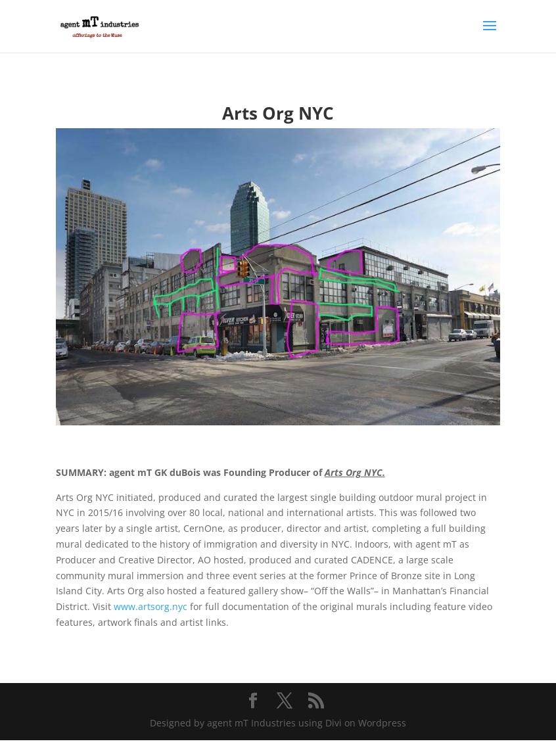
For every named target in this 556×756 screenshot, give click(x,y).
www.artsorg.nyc (151, 606)
